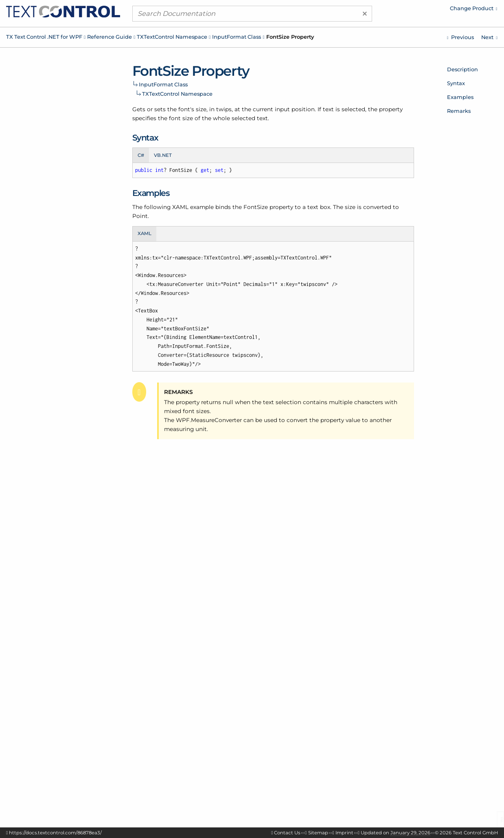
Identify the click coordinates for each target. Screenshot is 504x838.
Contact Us (287, 833)
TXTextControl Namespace (172, 37)
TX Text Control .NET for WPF (44, 37)
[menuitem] (429, 10)
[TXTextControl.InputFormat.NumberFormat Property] (460, 37)
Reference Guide (110, 37)
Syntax (456, 83)
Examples (460, 97)
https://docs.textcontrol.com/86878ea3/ (55, 833)
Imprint (344, 833)
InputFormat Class (237, 37)
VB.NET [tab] (163, 155)
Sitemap (318, 833)
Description (462, 69)
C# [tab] (141, 155)
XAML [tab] (145, 233)
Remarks (459, 111)
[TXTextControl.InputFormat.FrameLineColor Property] (489, 37)
